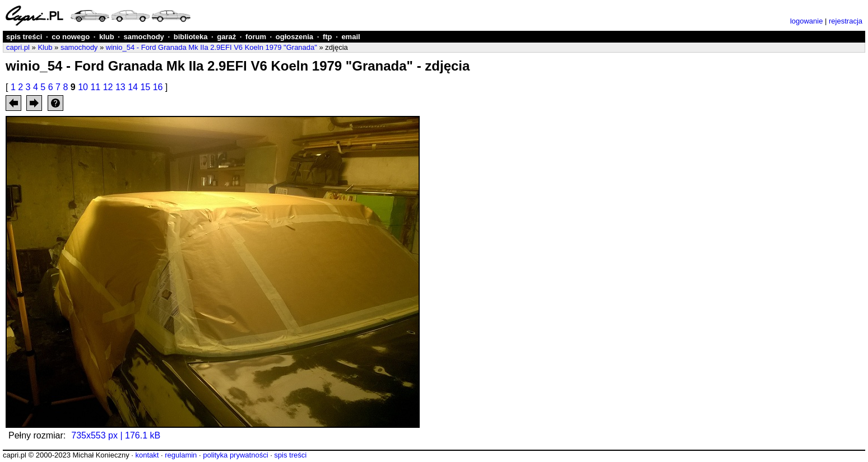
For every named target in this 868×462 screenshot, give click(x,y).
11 (95, 87)
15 (145, 87)
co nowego (71, 37)
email (351, 37)
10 (83, 87)
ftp (328, 37)
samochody (144, 37)
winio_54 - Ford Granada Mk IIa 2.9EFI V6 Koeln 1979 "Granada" (212, 47)
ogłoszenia (294, 37)
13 (120, 87)
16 (158, 87)
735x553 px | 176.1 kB (116, 435)
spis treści (24, 37)
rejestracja (846, 21)
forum (256, 37)
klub (107, 37)
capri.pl (18, 47)
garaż (226, 37)
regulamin (181, 455)
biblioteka (191, 37)
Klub (45, 47)
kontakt (147, 455)
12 (108, 87)
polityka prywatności (235, 455)
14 (133, 87)
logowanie (807, 21)
